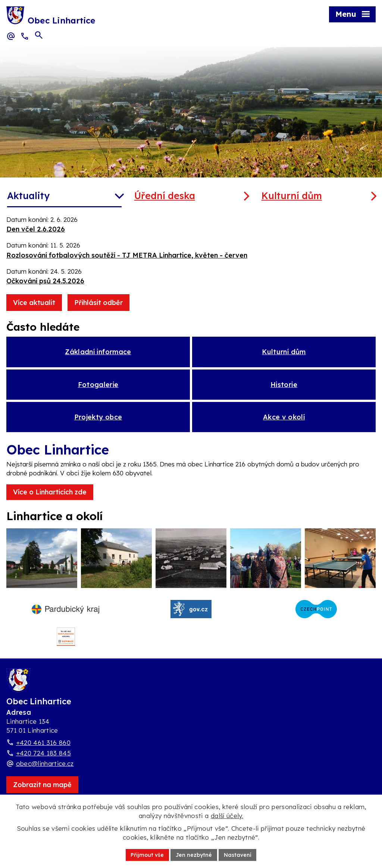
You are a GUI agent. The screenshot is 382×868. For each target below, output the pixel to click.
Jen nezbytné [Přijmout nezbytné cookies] (194, 855)
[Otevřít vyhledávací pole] (39, 36)
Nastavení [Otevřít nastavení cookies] (238, 855)
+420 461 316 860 (43, 751)
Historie (284, 386)
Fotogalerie (98, 386)
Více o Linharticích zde (50, 496)
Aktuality (28, 196)
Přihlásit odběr (98, 303)
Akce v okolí (284, 420)
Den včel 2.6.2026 (36, 229)
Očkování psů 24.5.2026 (45, 281)
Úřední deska (165, 196)
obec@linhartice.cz (45, 772)
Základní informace (98, 353)
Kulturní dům (292, 196)
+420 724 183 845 (43, 762)
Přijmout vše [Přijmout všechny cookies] (147, 855)
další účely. (227, 816)
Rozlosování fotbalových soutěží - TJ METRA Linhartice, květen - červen (127, 255)
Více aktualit (34, 303)
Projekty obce (98, 420)
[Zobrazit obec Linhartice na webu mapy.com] (42, 793)
